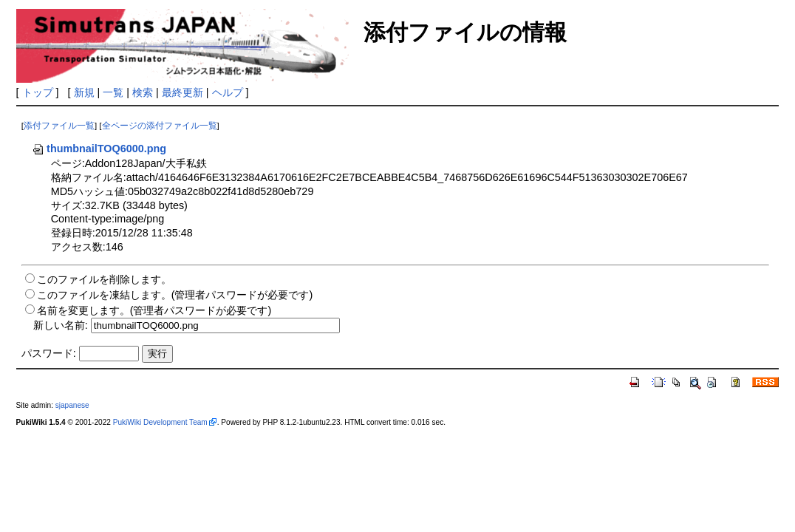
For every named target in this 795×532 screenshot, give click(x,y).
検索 (143, 92)
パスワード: (49, 353)
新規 (84, 92)
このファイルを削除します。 (104, 279)
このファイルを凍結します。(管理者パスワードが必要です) (175, 295)
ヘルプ (228, 92)
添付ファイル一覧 (59, 126)
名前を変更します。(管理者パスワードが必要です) (154, 310)
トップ (38, 92)
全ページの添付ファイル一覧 (160, 126)
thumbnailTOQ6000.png (99, 149)
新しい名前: (61, 325)
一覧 (113, 92)
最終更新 (182, 92)
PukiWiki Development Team (160, 422)
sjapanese (72, 405)
